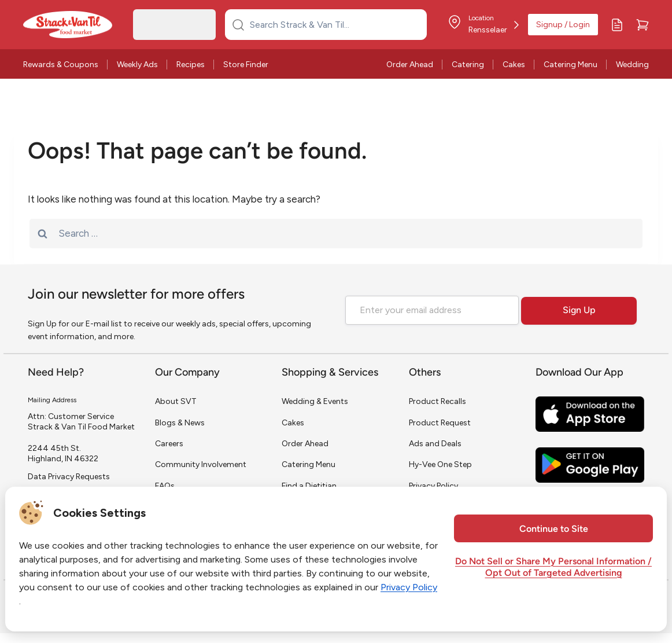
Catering (468, 65)
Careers (169, 444)
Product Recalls (437, 401)
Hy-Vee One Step (440, 464)
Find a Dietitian (309, 486)
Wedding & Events (315, 401)
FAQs (165, 486)
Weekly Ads (137, 65)
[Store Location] (483, 25)
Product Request (440, 423)
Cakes (514, 65)
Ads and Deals (435, 444)
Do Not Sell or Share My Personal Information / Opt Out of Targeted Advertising (553, 568)
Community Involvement (201, 464)
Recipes (191, 65)
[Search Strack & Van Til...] (333, 24)
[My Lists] (617, 25)
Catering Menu (571, 65)
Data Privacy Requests (69, 477)
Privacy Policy (433, 486)
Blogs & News (180, 423)
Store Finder (246, 65)
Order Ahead (410, 65)
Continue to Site (554, 530)
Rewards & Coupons (61, 65)
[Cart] (643, 25)
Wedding (632, 65)
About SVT (176, 401)
